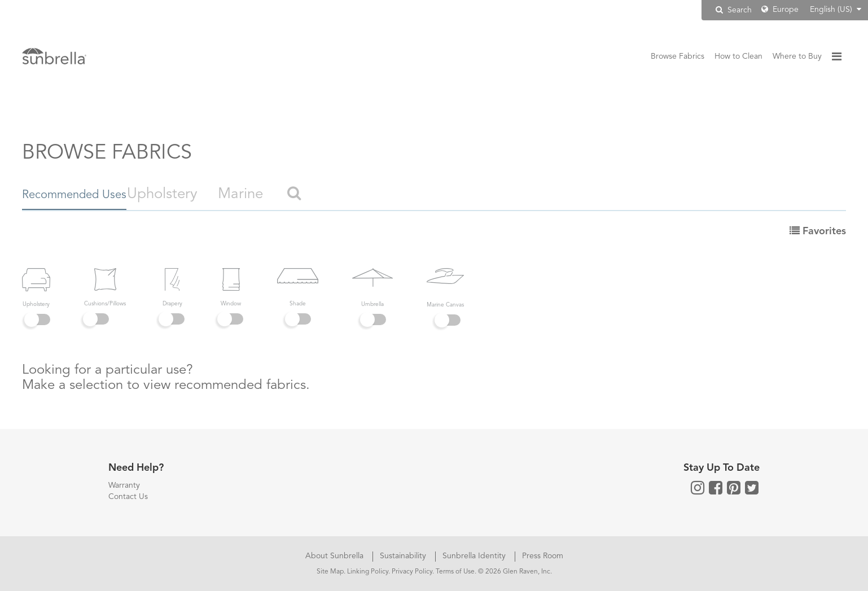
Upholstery (211, 194)
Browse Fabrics (678, 56)
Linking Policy (368, 572)
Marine (289, 194)
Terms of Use (455, 572)
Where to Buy (797, 56)
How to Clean (738, 56)
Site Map (330, 572)
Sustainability (404, 556)
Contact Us (128, 497)
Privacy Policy (412, 572)
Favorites (818, 231)
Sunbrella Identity (475, 556)
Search (734, 10)
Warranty (124, 485)
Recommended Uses (89, 194)
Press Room (543, 556)
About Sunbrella (336, 556)
